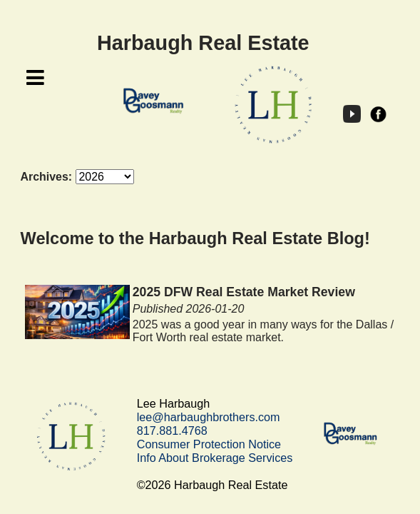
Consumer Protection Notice (209, 444)
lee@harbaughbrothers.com (209, 417)
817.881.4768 (172, 430)
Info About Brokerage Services (215, 458)
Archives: (46, 177)
